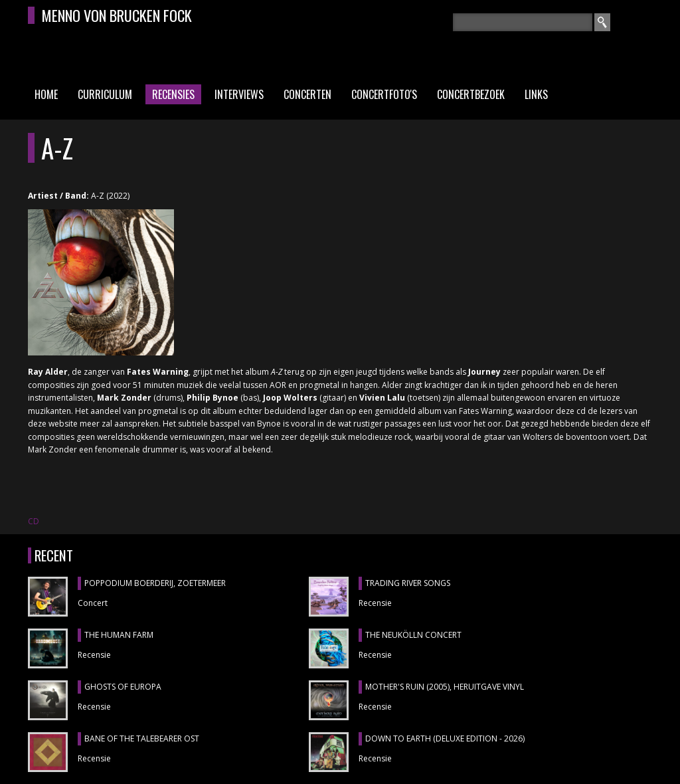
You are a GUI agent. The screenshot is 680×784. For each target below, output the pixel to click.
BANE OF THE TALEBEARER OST (142, 738)
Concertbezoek (471, 94)
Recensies (173, 94)
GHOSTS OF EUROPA (123, 687)
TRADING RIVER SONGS (408, 583)
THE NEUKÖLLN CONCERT (413, 635)
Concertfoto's (384, 94)
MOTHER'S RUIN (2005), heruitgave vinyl (445, 687)
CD (34, 521)
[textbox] (523, 22)
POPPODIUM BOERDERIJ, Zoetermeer (155, 583)
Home (46, 94)
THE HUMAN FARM (119, 635)
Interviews (239, 94)
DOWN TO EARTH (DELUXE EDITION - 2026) (445, 738)
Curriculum (105, 94)
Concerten (307, 94)
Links (536, 94)
